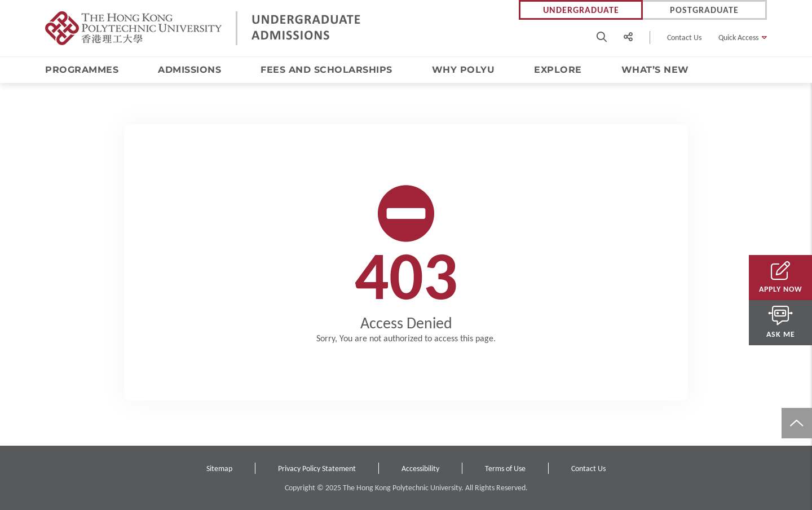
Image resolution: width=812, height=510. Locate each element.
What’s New (655, 70)
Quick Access (738, 38)
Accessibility (420, 469)
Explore (558, 70)
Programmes (82, 70)
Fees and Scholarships (326, 70)
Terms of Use (505, 469)
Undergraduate (581, 10)
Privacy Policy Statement (317, 469)
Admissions (189, 70)
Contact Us (684, 38)
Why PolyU (464, 70)
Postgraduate (704, 10)
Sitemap (219, 469)
